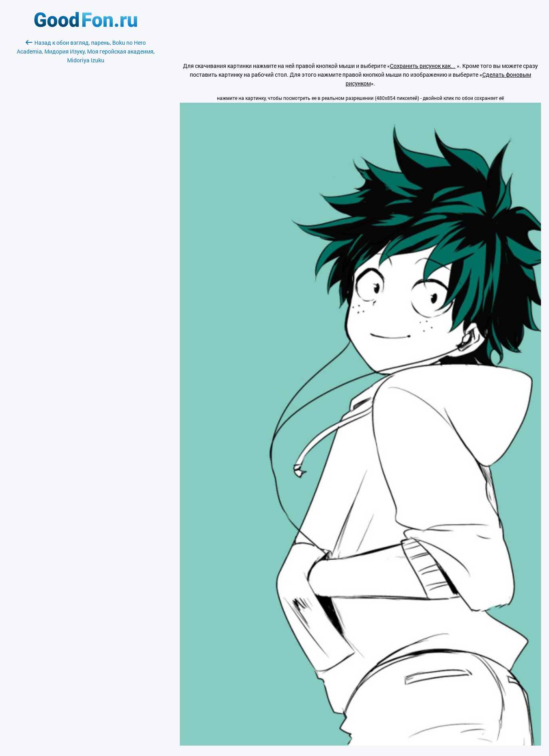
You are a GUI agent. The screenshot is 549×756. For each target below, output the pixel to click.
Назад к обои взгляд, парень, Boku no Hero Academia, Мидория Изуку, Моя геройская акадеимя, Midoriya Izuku (86, 51)
